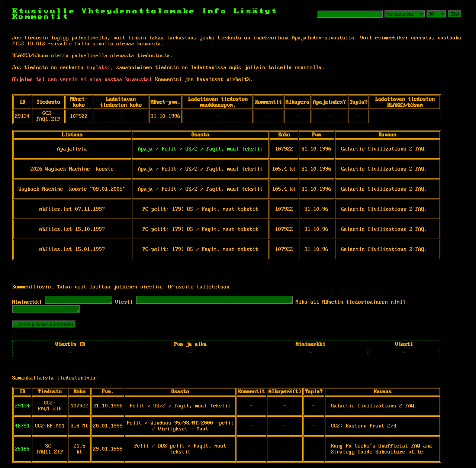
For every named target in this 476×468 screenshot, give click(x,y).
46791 (22, 428)
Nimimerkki (27, 303)
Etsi (455, 14)
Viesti (132, 303)
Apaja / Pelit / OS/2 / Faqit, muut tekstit (200, 149)
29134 (22, 408)
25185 (22, 451)
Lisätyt (256, 11)
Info (215, 11)
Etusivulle (47, 11)
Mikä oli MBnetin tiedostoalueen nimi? (377, 303)
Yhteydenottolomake (139, 11)
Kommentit (41, 17)
